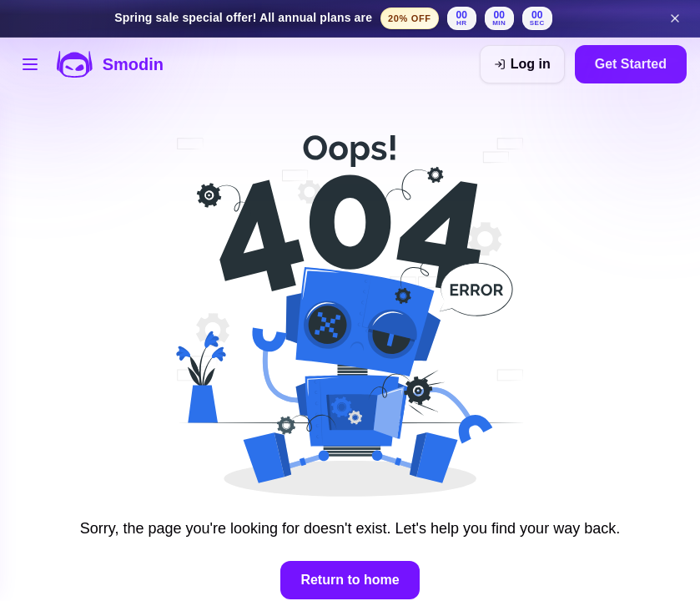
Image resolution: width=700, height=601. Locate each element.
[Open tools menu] (30, 64)
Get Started (631, 64)
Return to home (350, 580)
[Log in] (522, 64)
